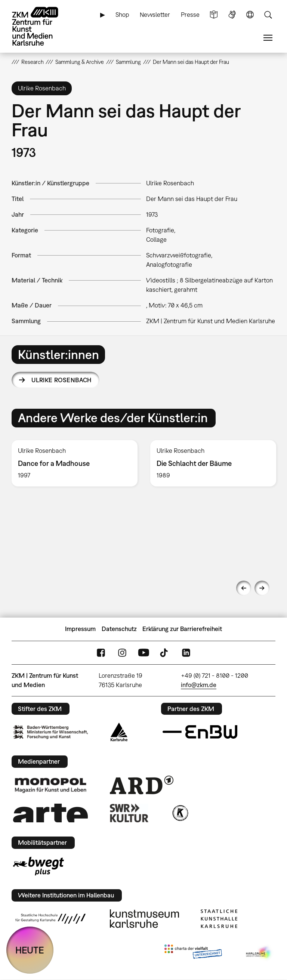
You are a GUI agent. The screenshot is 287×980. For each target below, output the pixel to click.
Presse (190, 15)
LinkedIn (186, 653)
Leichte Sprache (214, 15)
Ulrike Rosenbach (61, 380)
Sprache (250, 15)
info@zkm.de (199, 685)
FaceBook (101, 653)
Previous (244, 588)
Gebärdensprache (232, 15)
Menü (268, 38)
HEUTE (30, 950)
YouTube (143, 653)
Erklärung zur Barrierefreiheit (182, 629)
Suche (268, 15)
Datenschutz (119, 629)
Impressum (80, 629)
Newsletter (155, 15)
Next (262, 588)
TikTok (165, 653)
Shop (122, 15)
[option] (75, 463)
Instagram (122, 653)
